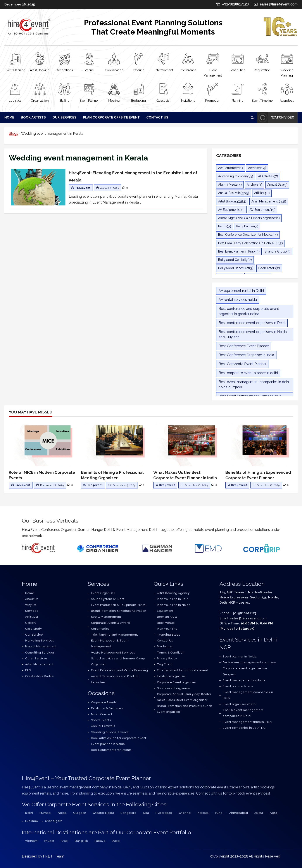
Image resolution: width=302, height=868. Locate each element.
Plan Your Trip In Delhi (173, 599)
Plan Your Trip (167, 629)
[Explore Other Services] (36, 658)
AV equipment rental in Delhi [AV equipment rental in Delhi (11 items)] (241, 291)
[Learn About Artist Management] (39, 664)
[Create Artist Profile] (40, 676)
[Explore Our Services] (32, 611)
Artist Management (264, 201)
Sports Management (106, 617)
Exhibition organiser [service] (172, 676)
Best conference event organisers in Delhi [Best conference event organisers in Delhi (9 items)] (252, 323)
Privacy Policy (167, 658)
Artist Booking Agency (173, 593)
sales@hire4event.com (276, 4)
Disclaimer (165, 646)
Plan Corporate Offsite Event (111, 117)
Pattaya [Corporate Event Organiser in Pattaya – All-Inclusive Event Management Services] (100, 841)
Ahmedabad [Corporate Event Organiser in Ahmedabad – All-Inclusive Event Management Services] (239, 813)
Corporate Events (104, 702)
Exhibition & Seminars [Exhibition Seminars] (107, 708)
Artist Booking (228, 201)
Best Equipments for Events (111, 750)
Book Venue (166, 623)
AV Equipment (228, 210)
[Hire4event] (38, 548)
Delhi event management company (249, 662)
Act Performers (229, 168)
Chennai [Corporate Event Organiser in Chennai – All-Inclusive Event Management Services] (185, 813)
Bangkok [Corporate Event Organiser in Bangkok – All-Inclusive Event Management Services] (81, 841)
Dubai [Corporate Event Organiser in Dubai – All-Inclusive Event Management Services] (116, 841)
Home (9, 117)
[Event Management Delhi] (208, 548)
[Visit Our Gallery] (31, 623)
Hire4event (82, 188)
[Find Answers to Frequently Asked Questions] (28, 670)
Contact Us (157, 117)
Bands (223, 226)
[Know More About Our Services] (34, 635)
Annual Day (275, 185)
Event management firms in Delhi (248, 722)
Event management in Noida (244, 680)
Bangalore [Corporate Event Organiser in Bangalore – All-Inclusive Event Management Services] (129, 813)
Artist (258, 193)
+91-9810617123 (232, 4)
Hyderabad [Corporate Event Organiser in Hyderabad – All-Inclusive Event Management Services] (164, 813)
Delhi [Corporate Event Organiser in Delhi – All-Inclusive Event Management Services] (29, 813)
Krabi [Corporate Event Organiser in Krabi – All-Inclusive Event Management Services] (65, 841)
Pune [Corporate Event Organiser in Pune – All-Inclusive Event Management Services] (219, 813)
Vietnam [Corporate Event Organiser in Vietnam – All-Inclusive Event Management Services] (31, 841)
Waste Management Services (113, 653)
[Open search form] (252, 117)
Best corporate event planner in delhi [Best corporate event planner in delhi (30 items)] (248, 373)
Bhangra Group (275, 251)
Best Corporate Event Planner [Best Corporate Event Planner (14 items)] (242, 364)
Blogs (13, 133)
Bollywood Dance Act (234, 268)
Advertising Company (233, 176)
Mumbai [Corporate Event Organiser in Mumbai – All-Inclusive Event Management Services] (45, 813)
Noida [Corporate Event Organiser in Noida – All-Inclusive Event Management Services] (62, 813)
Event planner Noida (238, 686)
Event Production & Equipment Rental (119, 605)
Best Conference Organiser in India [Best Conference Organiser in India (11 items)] (246, 355)
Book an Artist (167, 617)
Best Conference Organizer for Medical (246, 235)
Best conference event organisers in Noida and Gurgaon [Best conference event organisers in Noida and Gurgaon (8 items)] (253, 334)
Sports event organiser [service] (174, 688)
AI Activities (266, 176)
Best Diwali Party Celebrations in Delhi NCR (248, 243)
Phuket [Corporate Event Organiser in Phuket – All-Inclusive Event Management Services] (49, 841)
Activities (254, 168)
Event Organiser (103, 593)
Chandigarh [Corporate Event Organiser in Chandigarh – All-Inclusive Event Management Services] (54, 821)
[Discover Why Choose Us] (31, 605)
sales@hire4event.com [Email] (248, 618)
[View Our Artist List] (32, 617)
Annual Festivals (229, 193)
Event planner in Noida (108, 744)
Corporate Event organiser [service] (177, 682)
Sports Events (101, 720)
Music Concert (102, 714)
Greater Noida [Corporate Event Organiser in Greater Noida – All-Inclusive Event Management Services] (104, 813)
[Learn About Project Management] (41, 646)
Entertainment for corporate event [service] (183, 670)
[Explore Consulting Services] (40, 653)
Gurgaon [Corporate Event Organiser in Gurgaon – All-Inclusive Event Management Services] (80, 813)
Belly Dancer (245, 226)
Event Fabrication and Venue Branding (120, 670)
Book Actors (267, 268)
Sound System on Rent (108, 599)
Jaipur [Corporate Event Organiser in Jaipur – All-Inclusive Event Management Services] (259, 813)
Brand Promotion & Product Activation (119, 611)
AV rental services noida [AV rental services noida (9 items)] (238, 300)
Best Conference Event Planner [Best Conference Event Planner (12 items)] (244, 346)
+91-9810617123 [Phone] (244, 613)
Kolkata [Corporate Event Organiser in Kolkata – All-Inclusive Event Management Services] (203, 813)
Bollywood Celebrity (233, 260)
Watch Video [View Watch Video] (276, 118)
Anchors (253, 185)
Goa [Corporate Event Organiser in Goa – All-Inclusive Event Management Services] (146, 813)
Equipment (165, 611)
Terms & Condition (171, 653)
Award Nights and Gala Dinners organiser (247, 218)
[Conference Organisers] (98, 548)
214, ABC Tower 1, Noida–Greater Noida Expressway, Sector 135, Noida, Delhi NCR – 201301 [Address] (249, 598)
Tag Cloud (165, 664)
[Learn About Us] (32, 599)
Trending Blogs (169, 635)
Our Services (64, 117)
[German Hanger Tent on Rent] (157, 548)
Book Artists (33, 117)
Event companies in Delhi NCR (245, 728)
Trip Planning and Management (115, 635)
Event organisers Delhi (239, 704)
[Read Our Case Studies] (33, 629)
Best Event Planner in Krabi (237, 251)
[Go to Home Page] (30, 593)
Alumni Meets (228, 185)
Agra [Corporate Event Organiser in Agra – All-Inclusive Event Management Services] (274, 813)
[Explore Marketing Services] (39, 641)
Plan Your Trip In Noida (174, 605)
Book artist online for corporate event (119, 738)
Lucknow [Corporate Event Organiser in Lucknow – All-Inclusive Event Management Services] (32, 821)
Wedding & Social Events (110, 732)
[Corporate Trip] (262, 548)
